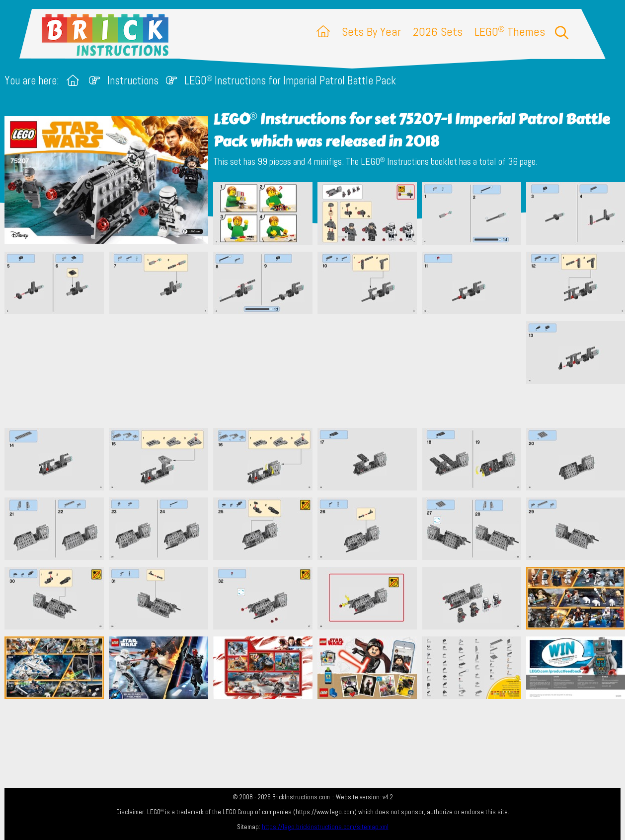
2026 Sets (438, 32)
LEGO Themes (510, 32)
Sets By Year (371, 32)
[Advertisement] (317, 371)
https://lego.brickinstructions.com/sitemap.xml (325, 827)
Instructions (133, 81)
